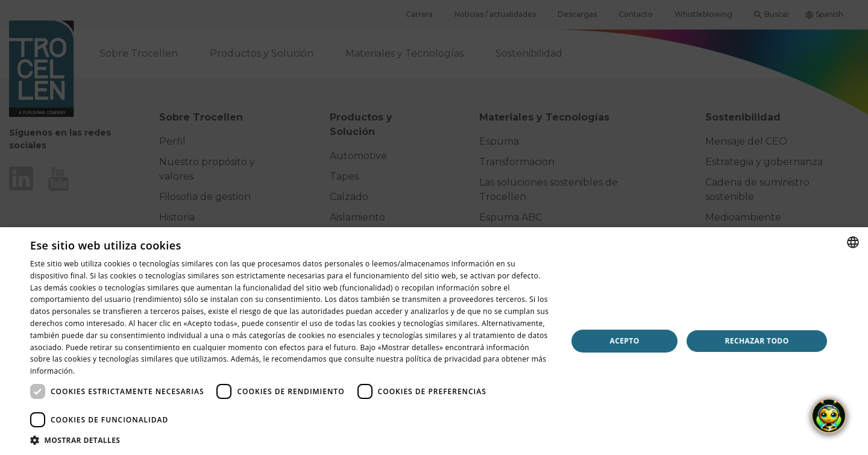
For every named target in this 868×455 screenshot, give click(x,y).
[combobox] (853, 242)
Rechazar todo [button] (756, 341)
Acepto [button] (625, 341)
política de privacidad (443, 359)
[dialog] (434, 341)
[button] (291, 440)
